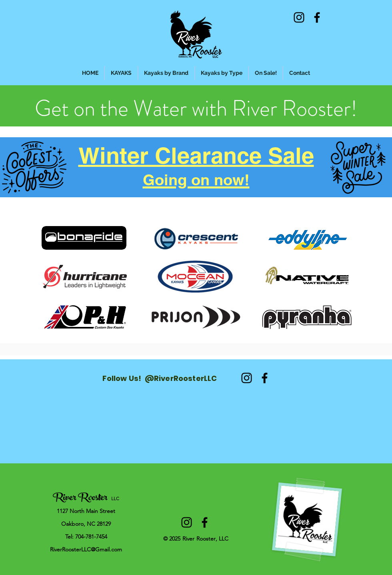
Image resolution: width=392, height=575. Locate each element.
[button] (166, 73)
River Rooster (80, 499)
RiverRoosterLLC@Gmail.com (86, 549)
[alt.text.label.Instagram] (299, 17)
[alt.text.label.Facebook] (317, 17)
